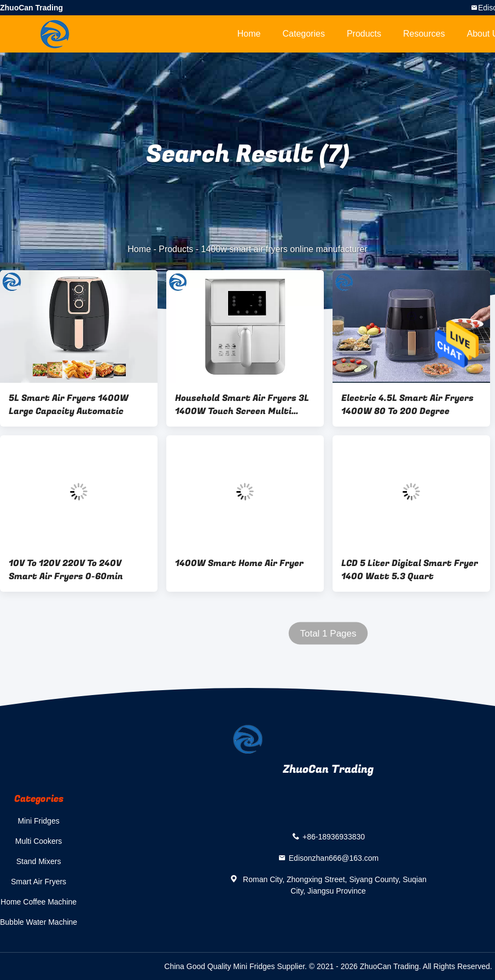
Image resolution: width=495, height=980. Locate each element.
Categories (304, 34)
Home (249, 34)
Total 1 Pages (328, 634)
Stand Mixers (39, 861)
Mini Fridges (38, 821)
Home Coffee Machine (39, 902)
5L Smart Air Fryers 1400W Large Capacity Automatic (69, 405)
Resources (424, 34)
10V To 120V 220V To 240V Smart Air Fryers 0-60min (66, 570)
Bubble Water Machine (39, 922)
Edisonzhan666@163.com (334, 858)
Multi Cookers (39, 841)
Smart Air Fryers (39, 882)
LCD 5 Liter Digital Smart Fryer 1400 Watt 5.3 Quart (410, 570)
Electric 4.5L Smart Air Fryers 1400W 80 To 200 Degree (407, 405)
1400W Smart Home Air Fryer (239, 563)
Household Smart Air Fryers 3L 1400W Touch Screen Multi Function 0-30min (242, 405)
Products (364, 34)
